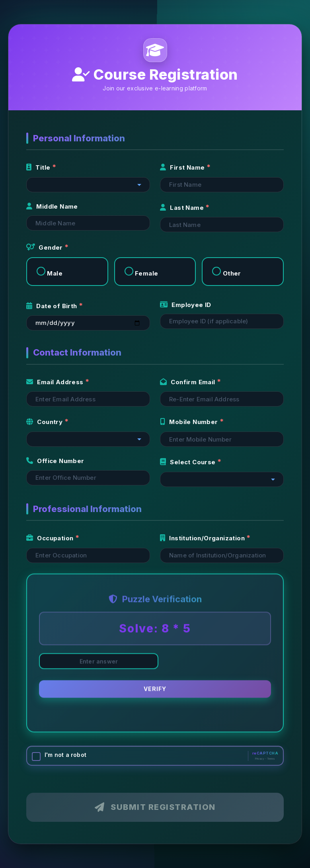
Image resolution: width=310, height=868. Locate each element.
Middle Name (52, 206)
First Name (183, 167)
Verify (155, 689)
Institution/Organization (203, 538)
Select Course (189, 462)
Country (45, 422)
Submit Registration (155, 807)
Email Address (56, 382)
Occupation (51, 538)
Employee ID (186, 305)
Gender (45, 247)
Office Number (55, 461)
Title (39, 167)
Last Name (183, 208)
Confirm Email (188, 382)
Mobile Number (190, 422)
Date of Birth (53, 306)
